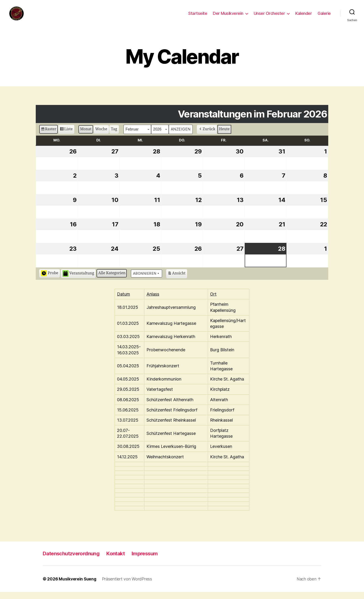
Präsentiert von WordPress (128, 586)
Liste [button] (66, 137)
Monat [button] (86, 136)
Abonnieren (147, 280)
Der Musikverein (228, 17)
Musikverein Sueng (78, 586)
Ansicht (177, 281)
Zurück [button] (207, 136)
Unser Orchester (269, 17)
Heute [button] (224, 136)
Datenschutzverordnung (74, 560)
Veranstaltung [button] (78, 281)
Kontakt (123, 560)
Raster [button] (48, 137)
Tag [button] (114, 136)
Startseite (198, 17)
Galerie (324, 17)
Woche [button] (101, 136)
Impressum (154, 560)
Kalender (304, 17)
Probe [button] (50, 280)
